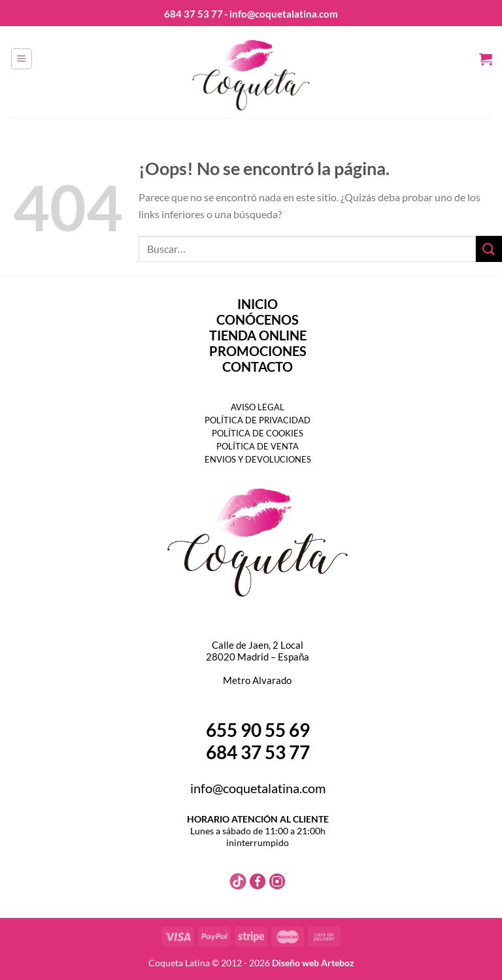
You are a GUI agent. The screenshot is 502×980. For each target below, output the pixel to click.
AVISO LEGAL (258, 407)
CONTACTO (258, 367)
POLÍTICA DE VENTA (258, 446)
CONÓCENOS (258, 319)
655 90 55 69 (258, 730)
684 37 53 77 (193, 14)
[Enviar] (489, 249)
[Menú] (22, 59)
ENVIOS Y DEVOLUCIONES (258, 459)
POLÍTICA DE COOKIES (258, 433)
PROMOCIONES (258, 351)
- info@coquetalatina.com (281, 14)
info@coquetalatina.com (258, 788)
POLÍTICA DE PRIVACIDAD (258, 420)
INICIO (258, 304)
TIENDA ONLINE (258, 335)
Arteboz (338, 963)
